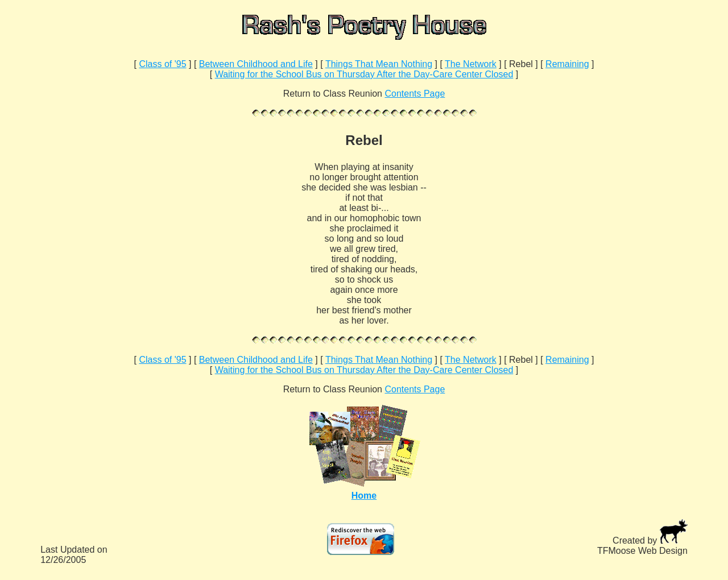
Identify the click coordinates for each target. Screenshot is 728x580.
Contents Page (415, 94)
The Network (471, 64)
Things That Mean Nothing (379, 64)
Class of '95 (162, 64)
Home (364, 496)
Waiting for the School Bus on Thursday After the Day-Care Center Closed (364, 74)
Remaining (567, 64)
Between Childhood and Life (256, 64)
